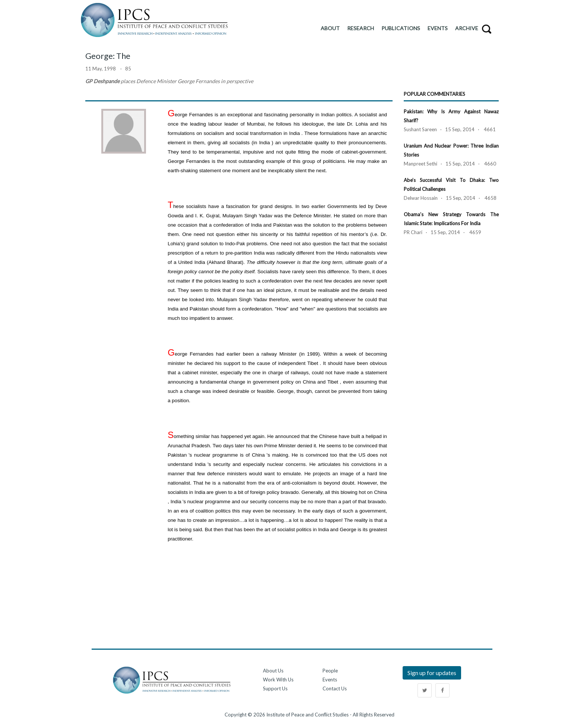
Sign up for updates (432, 673)
